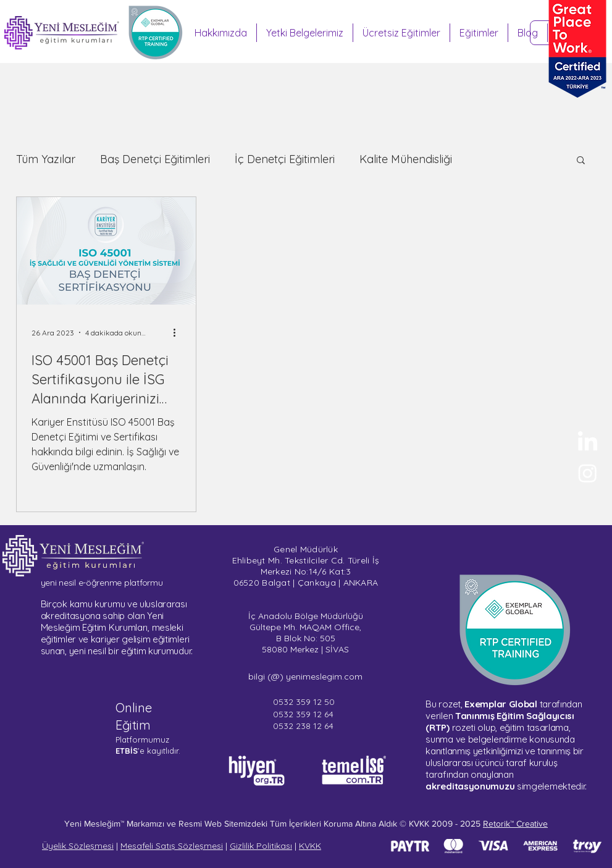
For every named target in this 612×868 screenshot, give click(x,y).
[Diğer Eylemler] (179, 332)
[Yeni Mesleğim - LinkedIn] (588, 443)
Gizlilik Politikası (261, 846)
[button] (581, 161)
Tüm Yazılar (46, 159)
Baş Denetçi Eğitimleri (155, 159)
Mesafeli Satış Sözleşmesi (172, 846)
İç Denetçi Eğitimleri (285, 159)
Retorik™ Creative (515, 824)
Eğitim (133, 725)
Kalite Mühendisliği (406, 159)
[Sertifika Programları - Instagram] (588, 473)
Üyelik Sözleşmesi (78, 846)
